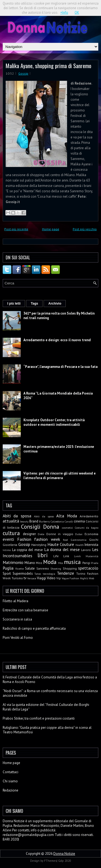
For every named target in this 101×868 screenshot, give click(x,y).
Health (80, 545)
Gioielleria (10, 545)
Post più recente (16, 229)
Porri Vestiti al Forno (18, 638)
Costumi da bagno (87, 528)
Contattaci (11, 772)
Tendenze (65, 573)
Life (56, 556)
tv (25, 578)
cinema (79, 521)
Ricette (20, 569)
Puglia (8, 568)
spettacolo (88, 568)
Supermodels (23, 574)
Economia (91, 534)
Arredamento (89, 516)
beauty (24, 521)
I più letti (14, 304)
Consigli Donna (40, 527)
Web (91, 578)
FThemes (50, 861)
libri (43, 555)
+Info (64, 13)
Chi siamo (10, 781)
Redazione (11, 790)
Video (51, 578)
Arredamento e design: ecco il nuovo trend (57, 340)
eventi (8, 539)
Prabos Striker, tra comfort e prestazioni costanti (39, 718)
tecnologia (49, 574)
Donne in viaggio (60, 534)
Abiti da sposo (44, 516)
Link (66, 556)
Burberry (44, 521)
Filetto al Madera (15, 601)
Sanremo (43, 568)
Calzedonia (57, 521)
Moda (50, 562)
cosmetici (67, 528)
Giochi (94, 540)
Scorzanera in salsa (17, 619)
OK (77, 13)
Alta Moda (67, 516)
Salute (30, 568)
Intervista (91, 545)
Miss (39, 563)
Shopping (70, 568)
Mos (61, 563)
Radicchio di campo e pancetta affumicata (34, 628)
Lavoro (86, 550)
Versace (32, 578)
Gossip (23, 73)
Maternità (92, 556)
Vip (59, 578)
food (65, 540)
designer (29, 534)
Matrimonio (13, 562)
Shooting (56, 569)
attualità (11, 521)
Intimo (7, 550)
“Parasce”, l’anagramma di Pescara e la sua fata (60, 367)
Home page (51, 229)
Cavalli (69, 521)
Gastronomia (79, 540)
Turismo (17, 578)
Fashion (24, 539)
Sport (7, 574)
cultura (11, 533)
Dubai (79, 534)
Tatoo (38, 574)
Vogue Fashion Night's (75, 578)
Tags (34, 304)
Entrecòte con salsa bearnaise (25, 610)
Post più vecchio (85, 229)
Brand (34, 521)
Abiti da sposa (17, 516)
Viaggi (41, 578)
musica (72, 562)
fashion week (47, 539)
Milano (30, 563)
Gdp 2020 (65, 861)
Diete (41, 534)
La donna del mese (62, 549)
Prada (95, 563)
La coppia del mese (27, 550)
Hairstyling (39, 545)
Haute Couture (61, 544)
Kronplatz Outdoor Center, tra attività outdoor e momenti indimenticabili (54, 422)
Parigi (86, 563)
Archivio (55, 304)
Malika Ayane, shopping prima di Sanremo (48, 66)
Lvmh (77, 556)
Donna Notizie (64, 854)
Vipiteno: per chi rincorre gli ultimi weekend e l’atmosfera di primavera (60, 476)
